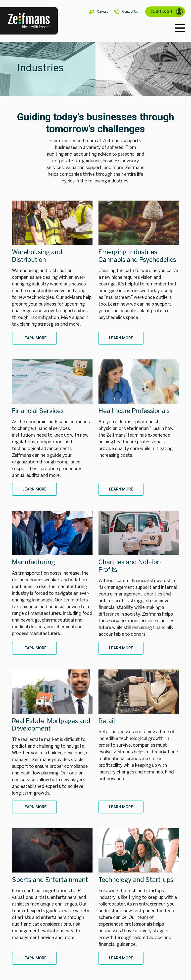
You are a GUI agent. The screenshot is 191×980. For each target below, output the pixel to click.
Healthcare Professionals (134, 411)
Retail (107, 721)
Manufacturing (33, 562)
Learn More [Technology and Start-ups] (121, 958)
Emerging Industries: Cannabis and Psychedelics (137, 256)
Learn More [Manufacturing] (34, 648)
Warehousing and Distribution (37, 256)
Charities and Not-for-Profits (130, 566)
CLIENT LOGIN (167, 12)
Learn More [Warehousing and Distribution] (34, 338)
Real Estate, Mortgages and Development (51, 725)
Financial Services (38, 411)
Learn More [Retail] (121, 807)
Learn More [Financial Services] (34, 489)
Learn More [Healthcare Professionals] (121, 489)
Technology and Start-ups (136, 880)
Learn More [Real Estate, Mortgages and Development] (34, 807)
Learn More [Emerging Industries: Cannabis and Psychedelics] (121, 338)
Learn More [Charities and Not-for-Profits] (121, 648)
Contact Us (126, 12)
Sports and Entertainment (50, 880)
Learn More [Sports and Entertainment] (34, 958)
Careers (98, 12)
